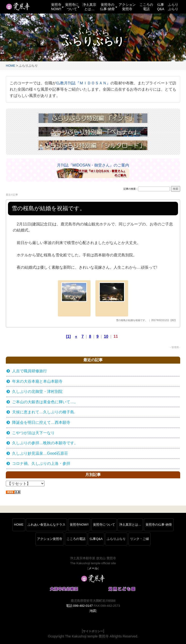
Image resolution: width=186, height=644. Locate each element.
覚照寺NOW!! (79, 525)
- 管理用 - (175, 347)
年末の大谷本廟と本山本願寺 (37, 382)
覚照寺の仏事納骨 (159, 525)
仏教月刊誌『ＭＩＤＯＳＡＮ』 (83, 83)
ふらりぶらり (173, 7)
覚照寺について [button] (72, 7)
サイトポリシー (93, 631)
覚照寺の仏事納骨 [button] (108, 7)
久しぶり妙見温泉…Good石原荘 (40, 454)
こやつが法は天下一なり (33, 433)
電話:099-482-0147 (79, 606)
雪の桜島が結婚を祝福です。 (132, 320)
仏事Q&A (161, 7)
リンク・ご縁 (139, 539)
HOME (11, 66)
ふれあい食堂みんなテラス (46, 525)
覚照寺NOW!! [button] (57, 7)
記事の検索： (131, 189)
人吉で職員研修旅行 (30, 371)
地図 (93, 611)
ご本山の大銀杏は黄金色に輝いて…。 (45, 402)
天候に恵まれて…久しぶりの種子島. (44, 412)
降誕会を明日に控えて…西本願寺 (41, 423)
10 (106, 337)
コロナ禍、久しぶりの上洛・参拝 (41, 464)
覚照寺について (104, 525)
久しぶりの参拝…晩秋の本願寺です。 (45, 443)
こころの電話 (146, 7)
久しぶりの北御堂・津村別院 (37, 392)
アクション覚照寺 (127, 7)
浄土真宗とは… (89, 7)
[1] (69, 337)
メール (93, 568)
